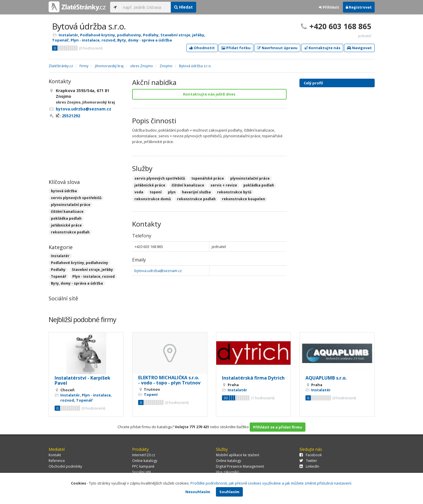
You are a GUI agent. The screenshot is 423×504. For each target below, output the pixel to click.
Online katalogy (145, 461)
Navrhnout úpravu (277, 48)
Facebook (311, 455)
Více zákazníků (228, 472)
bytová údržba (64, 191)
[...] (145, 7)
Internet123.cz (144, 455)
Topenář (60, 40)
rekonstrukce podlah (70, 232)
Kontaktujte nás (322, 48)
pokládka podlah (66, 218)
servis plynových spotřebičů (76, 198)
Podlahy (151, 35)
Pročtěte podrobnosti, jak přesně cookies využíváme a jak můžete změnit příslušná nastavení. (271, 483)
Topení (151, 394)
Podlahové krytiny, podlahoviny (111, 35)
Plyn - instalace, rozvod (93, 40)
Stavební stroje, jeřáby (182, 35)
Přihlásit (329, 7)
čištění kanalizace (67, 212)
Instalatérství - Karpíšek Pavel (83, 380)
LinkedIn (309, 466)
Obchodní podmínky (65, 466)
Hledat (183, 7)
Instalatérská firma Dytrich (253, 378)
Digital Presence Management (240, 466)
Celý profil (313, 83)
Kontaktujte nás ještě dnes (209, 94)
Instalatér (68, 35)
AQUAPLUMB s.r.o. (326, 378)
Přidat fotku (236, 48)
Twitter (308, 461)
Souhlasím (229, 492)
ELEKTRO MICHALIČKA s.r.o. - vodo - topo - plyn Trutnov (169, 380)
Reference (57, 461)
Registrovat (359, 7)
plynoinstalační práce (71, 205)
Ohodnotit (202, 48)
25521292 (71, 116)
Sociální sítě (142, 472)
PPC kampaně (143, 466)
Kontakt (55, 455)
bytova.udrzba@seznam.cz (158, 271)
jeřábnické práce (66, 225)
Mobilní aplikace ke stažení (238, 455)
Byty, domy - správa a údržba (145, 40)
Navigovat (359, 48)
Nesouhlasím (198, 492)
